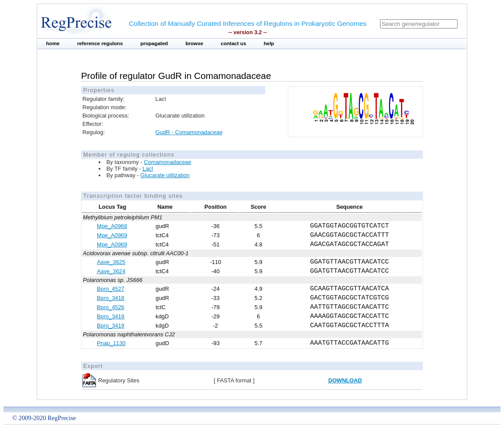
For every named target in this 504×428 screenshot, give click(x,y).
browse (194, 43)
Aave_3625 (111, 262)
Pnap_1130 (111, 343)
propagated (154, 43)
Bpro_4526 (111, 307)
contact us (234, 43)
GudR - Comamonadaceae (189, 132)
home (53, 43)
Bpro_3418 (111, 298)
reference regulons (100, 43)
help (269, 43)
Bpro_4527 (111, 289)
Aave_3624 (111, 271)
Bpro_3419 (111, 316)
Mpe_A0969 (112, 235)
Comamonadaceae (167, 162)
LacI (148, 169)
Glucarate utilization (165, 175)
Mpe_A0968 (112, 226)
